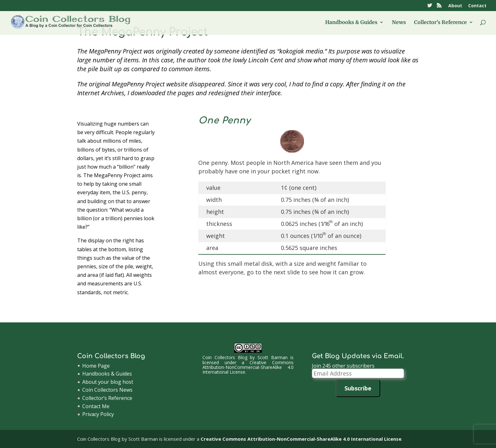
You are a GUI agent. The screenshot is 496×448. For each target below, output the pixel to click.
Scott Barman (273, 357)
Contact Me (96, 406)
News (399, 23)
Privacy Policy (98, 414)
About (455, 6)
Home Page (96, 366)
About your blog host (108, 382)
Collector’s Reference (440, 23)
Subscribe (358, 388)
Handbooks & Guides (351, 23)
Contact (477, 6)
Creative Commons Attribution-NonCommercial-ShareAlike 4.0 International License (248, 367)
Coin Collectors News (107, 390)
